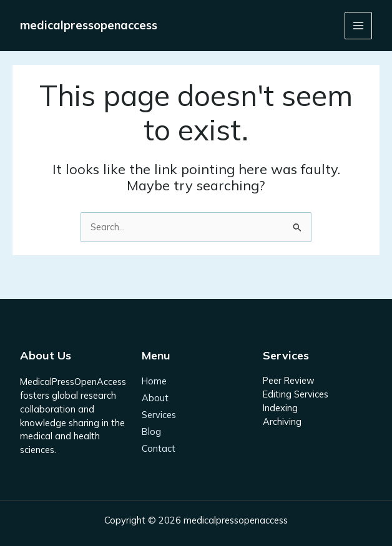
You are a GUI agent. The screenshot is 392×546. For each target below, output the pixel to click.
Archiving (282, 422)
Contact (159, 448)
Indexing (280, 408)
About (155, 398)
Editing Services (296, 394)
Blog (151, 432)
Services (159, 415)
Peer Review (289, 380)
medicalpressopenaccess (89, 25)
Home (154, 382)
